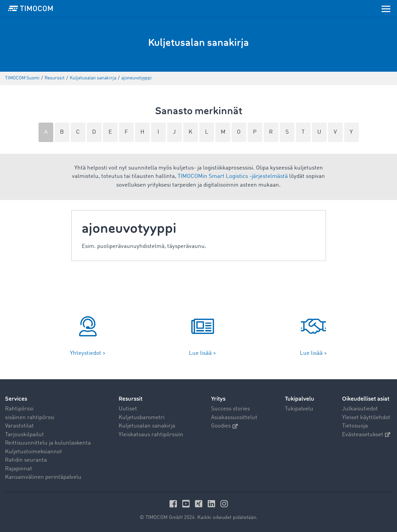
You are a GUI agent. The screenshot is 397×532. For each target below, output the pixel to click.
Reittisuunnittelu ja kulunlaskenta (48, 443)
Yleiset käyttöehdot (366, 418)
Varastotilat (19, 426)
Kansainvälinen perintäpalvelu (43, 477)
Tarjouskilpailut (24, 435)
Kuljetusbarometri (142, 418)
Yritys (218, 399)
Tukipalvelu (299, 409)
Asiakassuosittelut (234, 418)
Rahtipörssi (19, 409)
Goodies (224, 426)
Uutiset (128, 409)
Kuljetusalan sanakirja (147, 426)
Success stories (230, 409)
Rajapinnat (19, 469)
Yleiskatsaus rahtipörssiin (151, 435)
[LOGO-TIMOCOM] (30, 8)
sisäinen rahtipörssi (30, 418)
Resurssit (130, 399)
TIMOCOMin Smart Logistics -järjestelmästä (233, 176)
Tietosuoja (355, 426)
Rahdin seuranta (26, 460)
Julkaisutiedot (360, 409)
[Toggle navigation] (386, 8)
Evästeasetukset (366, 435)
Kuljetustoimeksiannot (34, 452)
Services (16, 399)
